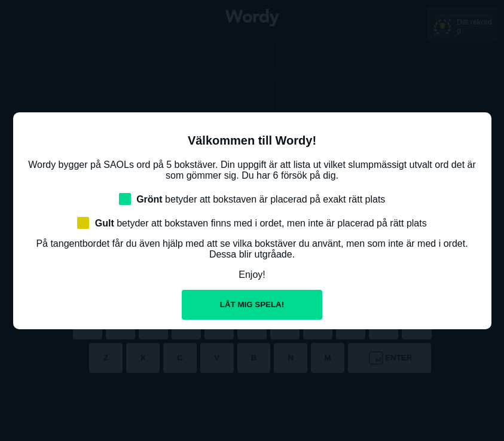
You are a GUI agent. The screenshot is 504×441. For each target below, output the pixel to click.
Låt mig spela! (252, 304)
